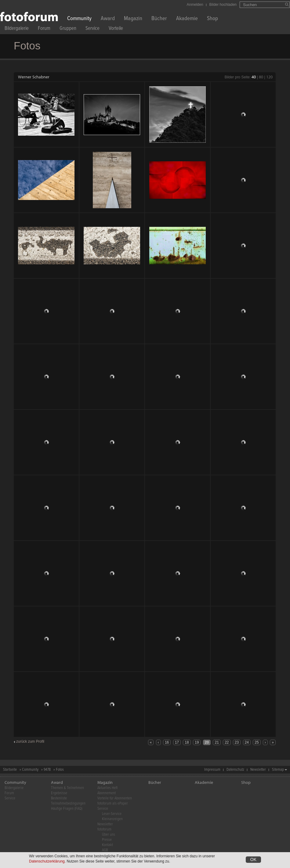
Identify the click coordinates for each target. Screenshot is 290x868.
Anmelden (195, 5)
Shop (212, 19)
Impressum (212, 770)
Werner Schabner (34, 77)
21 (217, 742)
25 (257, 742)
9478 (47, 770)
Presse (107, 840)
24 (247, 742)
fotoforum (104, 829)
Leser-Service (112, 814)
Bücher (159, 19)
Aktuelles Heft (107, 788)
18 (187, 742)
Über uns (109, 835)
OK (253, 859)
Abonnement (107, 793)
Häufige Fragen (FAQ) (67, 809)
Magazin (133, 19)
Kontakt (107, 845)
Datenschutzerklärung (47, 861)
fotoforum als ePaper (113, 804)
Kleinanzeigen (112, 819)
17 (177, 742)
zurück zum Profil (30, 741)
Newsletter (258, 770)
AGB (105, 850)
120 (269, 77)
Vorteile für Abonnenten (115, 798)
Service (92, 29)
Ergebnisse (59, 793)
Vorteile (116, 29)
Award (108, 19)
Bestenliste (59, 798)
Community (79, 19)
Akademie (187, 19)
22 (227, 742)
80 (261, 77)
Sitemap (278, 770)
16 (167, 742)
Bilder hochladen (223, 5)
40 (254, 77)
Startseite (10, 770)
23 (237, 742)
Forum (44, 29)
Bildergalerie (17, 29)
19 (197, 742)
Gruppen (68, 29)
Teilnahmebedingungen (68, 804)
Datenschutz (235, 770)
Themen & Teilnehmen (67, 788)
